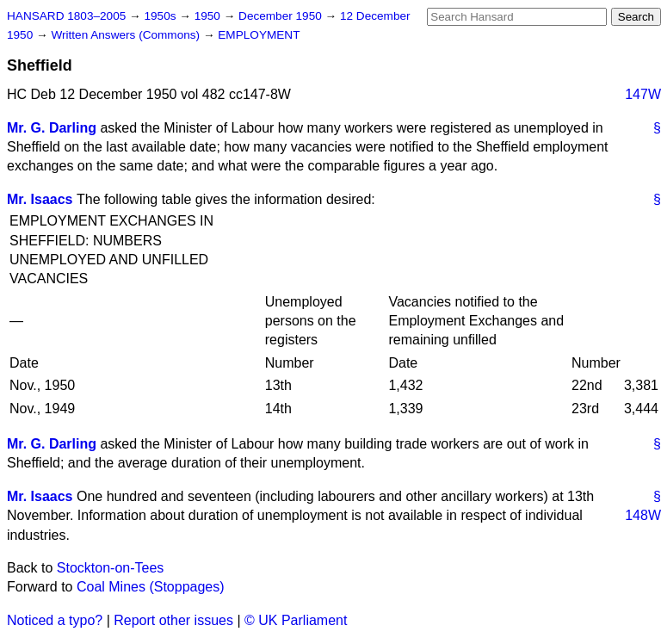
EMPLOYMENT (259, 35)
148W (643, 515)
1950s (161, 16)
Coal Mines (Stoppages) (151, 587)
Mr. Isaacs (40, 199)
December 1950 (282, 16)
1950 (209, 16)
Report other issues (173, 620)
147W (643, 94)
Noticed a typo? (55, 620)
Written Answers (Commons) (127, 35)
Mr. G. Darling (52, 128)
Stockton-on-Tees (111, 568)
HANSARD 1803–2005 (66, 16)
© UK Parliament (296, 620)
